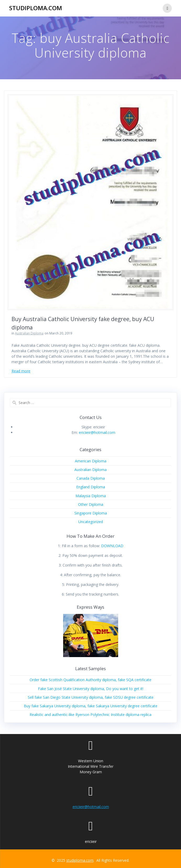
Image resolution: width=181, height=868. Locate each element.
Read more (21, 371)
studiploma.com (36, 8)
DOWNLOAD (112, 546)
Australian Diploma (29, 333)
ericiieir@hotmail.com (97, 432)
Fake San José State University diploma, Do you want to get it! (91, 689)
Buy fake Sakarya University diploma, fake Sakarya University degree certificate (91, 706)
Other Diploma (91, 504)
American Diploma (91, 461)
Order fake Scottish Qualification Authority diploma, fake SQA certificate (90, 680)
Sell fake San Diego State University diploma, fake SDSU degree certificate (91, 697)
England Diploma (91, 487)
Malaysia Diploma (91, 496)
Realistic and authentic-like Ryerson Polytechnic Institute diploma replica (90, 715)
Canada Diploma (91, 478)
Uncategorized (91, 522)
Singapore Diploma (91, 513)
